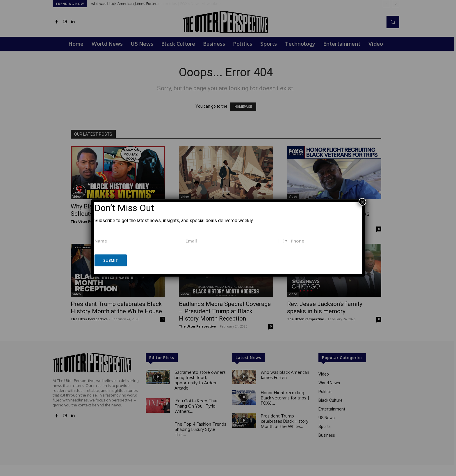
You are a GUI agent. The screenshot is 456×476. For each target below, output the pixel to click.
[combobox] (283, 241)
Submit (111, 260)
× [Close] (362, 202)
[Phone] (319, 241)
